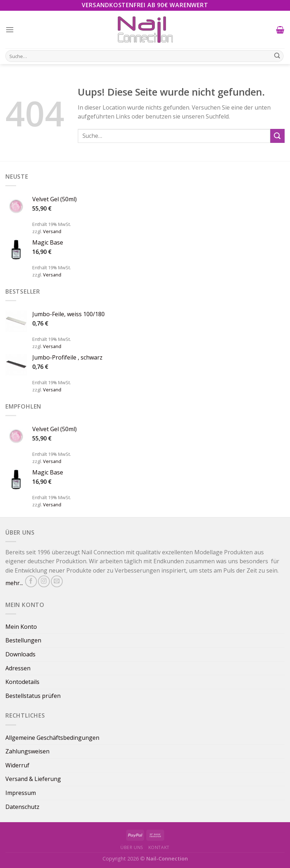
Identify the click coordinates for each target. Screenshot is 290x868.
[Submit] (277, 136)
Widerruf (17, 765)
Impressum (21, 793)
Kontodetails (22, 682)
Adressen (18, 668)
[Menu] (10, 30)
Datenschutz (22, 807)
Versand (52, 231)
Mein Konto (21, 627)
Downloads (20, 654)
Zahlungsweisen (27, 751)
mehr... (14, 583)
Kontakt (159, 847)
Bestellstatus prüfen (33, 696)
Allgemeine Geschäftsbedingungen (52, 738)
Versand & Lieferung (33, 779)
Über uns (132, 847)
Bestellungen (23, 640)
